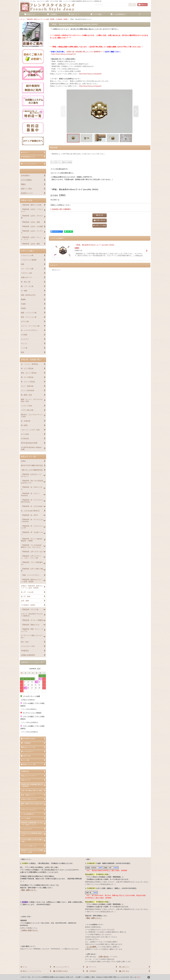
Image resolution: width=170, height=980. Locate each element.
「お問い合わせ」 (104, 957)
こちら (138, 977)
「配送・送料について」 (29, 890)
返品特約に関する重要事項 (61, 209)
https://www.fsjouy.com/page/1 (90, 86)
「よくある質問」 (91, 947)
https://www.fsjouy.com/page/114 (64, 54)
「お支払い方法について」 (29, 930)
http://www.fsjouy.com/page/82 (90, 74)
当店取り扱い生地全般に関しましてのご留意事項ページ (85, 52)
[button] (140, 14)
